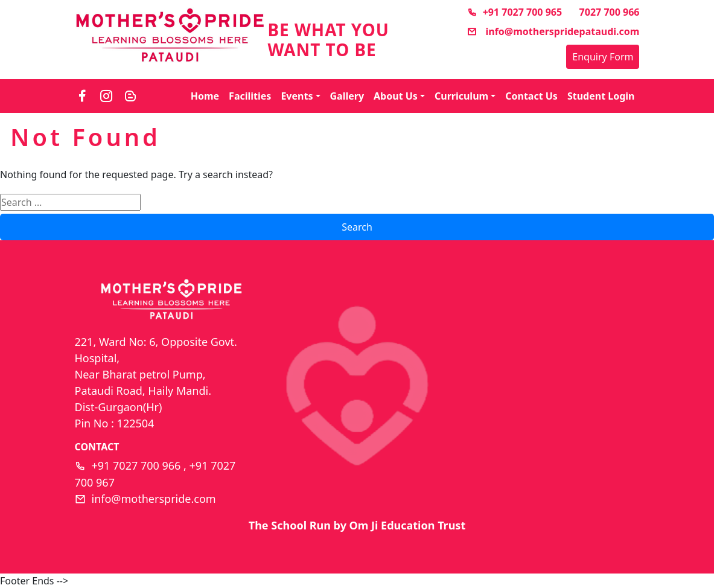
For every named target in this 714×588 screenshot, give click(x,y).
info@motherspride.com (154, 499)
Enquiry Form (603, 57)
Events (297, 96)
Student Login (601, 96)
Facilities (250, 96)
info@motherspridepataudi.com (553, 31)
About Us (396, 96)
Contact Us (531, 96)
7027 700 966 (610, 12)
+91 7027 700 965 (515, 12)
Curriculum (461, 96)
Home (205, 96)
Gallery (347, 96)
